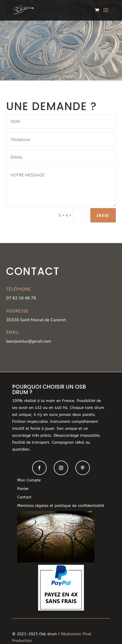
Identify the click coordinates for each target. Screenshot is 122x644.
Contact (24, 497)
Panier (23, 489)
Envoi (103, 215)
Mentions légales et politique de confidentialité (61, 506)
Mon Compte (29, 480)
